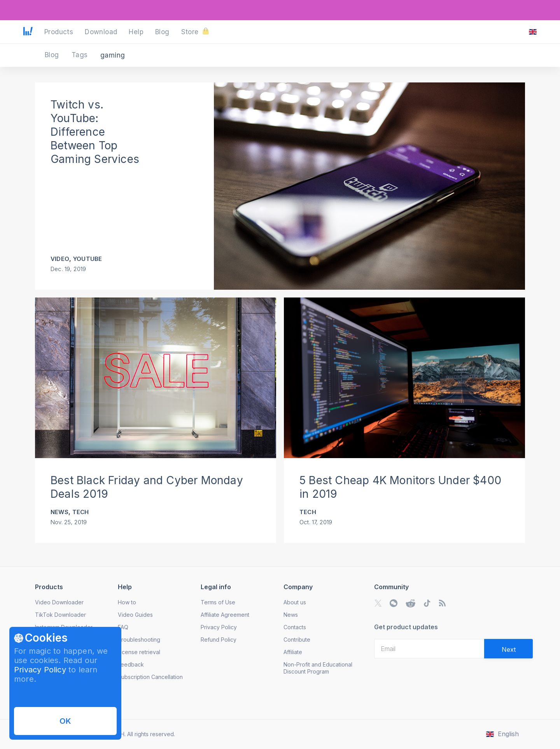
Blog (53, 55)
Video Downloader (59, 602)
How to (127, 602)
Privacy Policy (40, 670)
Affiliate (293, 652)
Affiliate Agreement (225, 615)
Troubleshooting (139, 640)
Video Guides (135, 615)
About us (295, 602)
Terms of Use (218, 602)
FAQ (123, 627)
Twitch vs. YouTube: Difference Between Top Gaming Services (95, 132)
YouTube (87, 259)
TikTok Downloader (60, 615)
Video (60, 259)
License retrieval (139, 652)
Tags (81, 55)
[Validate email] (508, 649)
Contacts (295, 627)
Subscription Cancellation (150, 677)
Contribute (297, 640)
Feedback (131, 664)
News (59, 512)
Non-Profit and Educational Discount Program (318, 668)
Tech (81, 512)
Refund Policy (219, 640)
